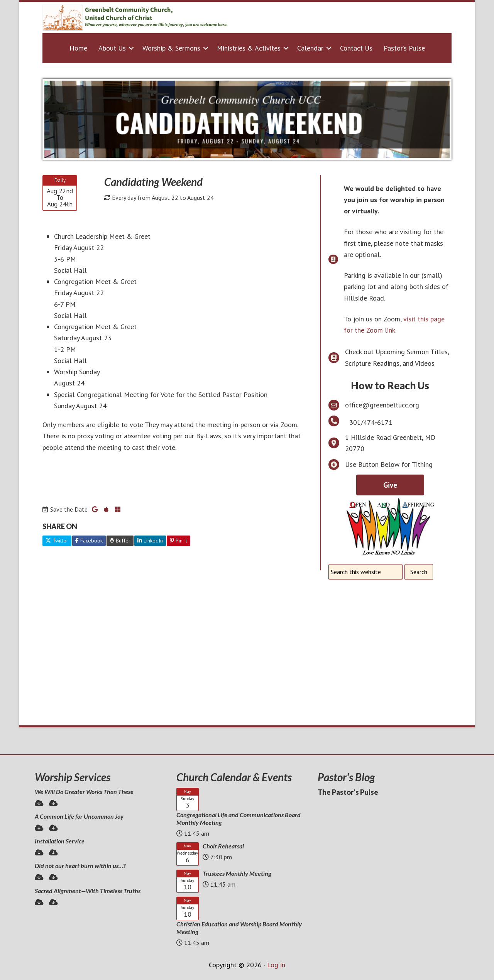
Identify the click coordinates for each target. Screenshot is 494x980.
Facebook (89, 541)
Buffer (120, 541)
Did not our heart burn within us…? (80, 866)
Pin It (178, 541)
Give (390, 485)
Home (78, 48)
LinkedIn (150, 541)
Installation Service (60, 841)
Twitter (57, 541)
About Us (112, 48)
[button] (131, 48)
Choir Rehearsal (223, 846)
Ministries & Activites (249, 48)
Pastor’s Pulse (404, 48)
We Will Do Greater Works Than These (84, 792)
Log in (276, 965)
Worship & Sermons (171, 48)
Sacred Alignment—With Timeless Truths (88, 891)
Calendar (310, 48)
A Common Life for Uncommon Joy (79, 816)
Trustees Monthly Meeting (237, 873)
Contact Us (356, 48)
